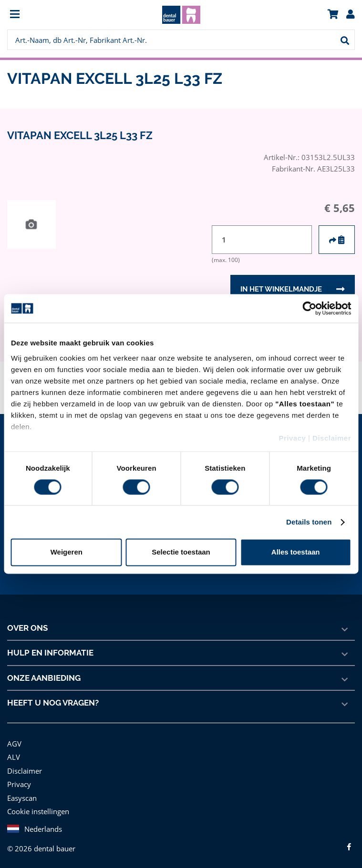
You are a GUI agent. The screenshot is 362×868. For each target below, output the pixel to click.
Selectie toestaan (181, 552)
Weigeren (67, 552)
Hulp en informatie (50, 653)
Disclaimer (332, 438)
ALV (14, 757)
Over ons (28, 628)
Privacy (292, 438)
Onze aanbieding (44, 678)
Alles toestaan (296, 552)
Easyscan (23, 798)
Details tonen (309, 522)
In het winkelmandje (281, 289)
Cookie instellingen (37, 811)
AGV (15, 743)
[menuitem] (51, 15)
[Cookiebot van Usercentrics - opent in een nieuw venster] (309, 308)
